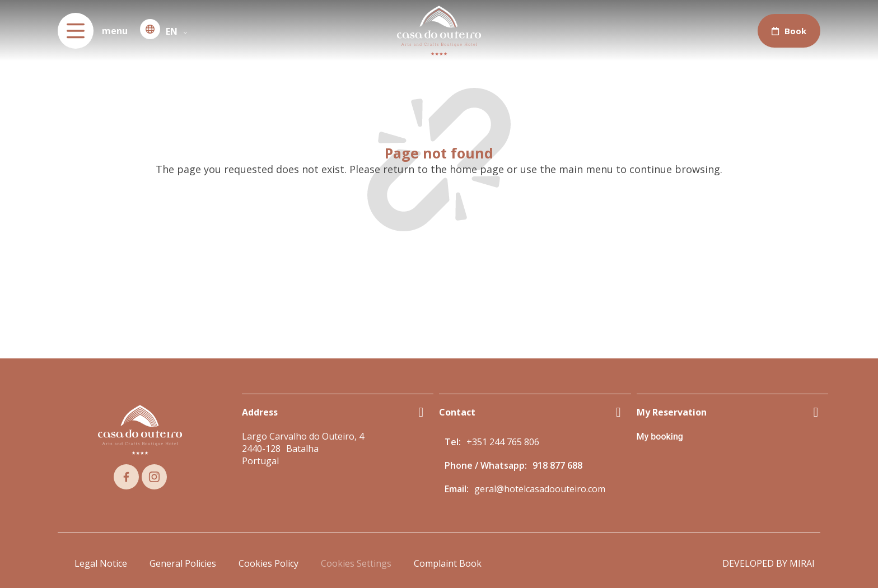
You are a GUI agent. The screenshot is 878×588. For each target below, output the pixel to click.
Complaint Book (448, 563)
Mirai (802, 563)
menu (115, 31)
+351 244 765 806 (503, 442)
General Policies (183, 563)
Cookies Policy (268, 563)
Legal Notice (101, 563)
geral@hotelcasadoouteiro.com (540, 489)
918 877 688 (557, 465)
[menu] (76, 31)
